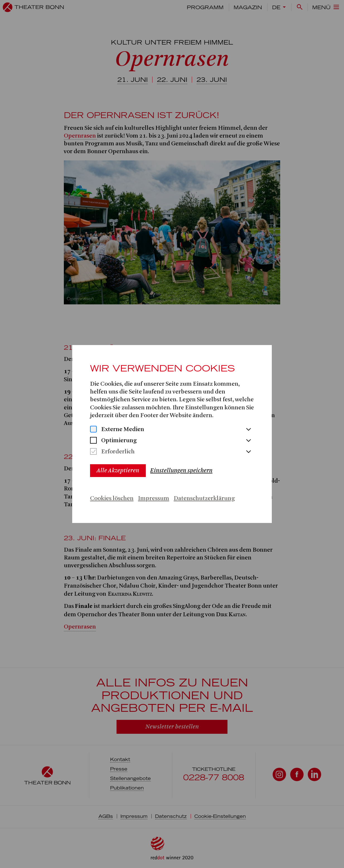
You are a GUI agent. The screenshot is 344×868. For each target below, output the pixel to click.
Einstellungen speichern (181, 470)
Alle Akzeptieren (118, 470)
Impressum (154, 499)
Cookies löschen (112, 499)
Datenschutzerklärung (204, 499)
